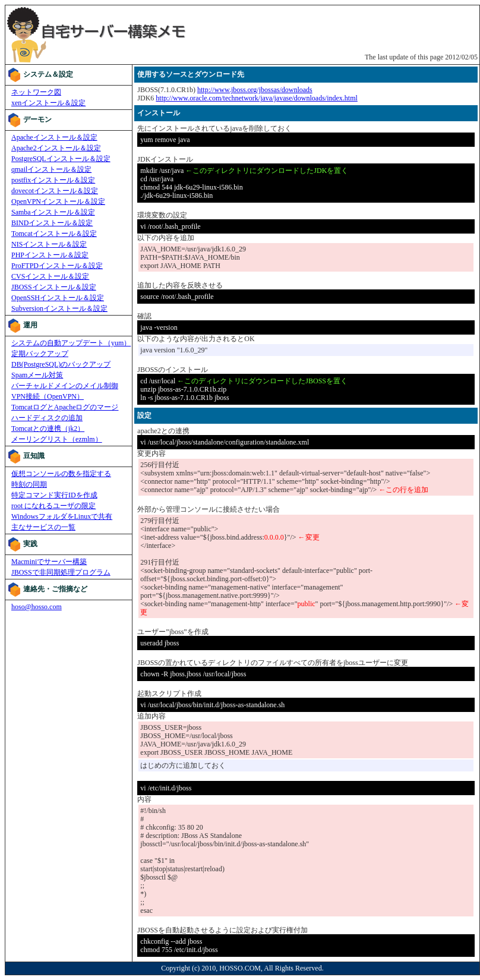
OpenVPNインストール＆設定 (58, 201)
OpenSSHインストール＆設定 (58, 298)
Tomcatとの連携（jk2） (48, 428)
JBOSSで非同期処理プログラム (61, 572)
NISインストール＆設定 (49, 244)
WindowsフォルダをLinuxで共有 (62, 516)
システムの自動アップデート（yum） (71, 343)
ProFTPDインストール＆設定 (57, 266)
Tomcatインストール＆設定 (54, 234)
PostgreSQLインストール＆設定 (61, 159)
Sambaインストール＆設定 (53, 212)
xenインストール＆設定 (48, 103)
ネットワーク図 (36, 92)
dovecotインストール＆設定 (55, 191)
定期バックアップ (40, 354)
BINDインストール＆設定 (52, 223)
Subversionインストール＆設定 (59, 308)
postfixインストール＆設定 (53, 180)
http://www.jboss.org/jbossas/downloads (255, 90)
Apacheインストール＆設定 (54, 137)
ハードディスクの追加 (47, 418)
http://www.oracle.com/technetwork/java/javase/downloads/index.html (256, 98)
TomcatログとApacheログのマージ (65, 407)
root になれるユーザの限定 (53, 506)
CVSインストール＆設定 (50, 276)
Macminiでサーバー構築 (49, 562)
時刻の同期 (29, 484)
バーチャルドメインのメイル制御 (65, 386)
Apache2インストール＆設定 (56, 148)
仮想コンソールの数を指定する (61, 474)
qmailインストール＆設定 (51, 169)
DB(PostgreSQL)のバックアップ (61, 364)
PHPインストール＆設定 (50, 255)
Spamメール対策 (37, 375)
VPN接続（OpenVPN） (48, 396)
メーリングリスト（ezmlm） (57, 439)
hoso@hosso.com (37, 607)
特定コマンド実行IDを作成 (54, 495)
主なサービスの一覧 (43, 527)
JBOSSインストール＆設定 (54, 287)
